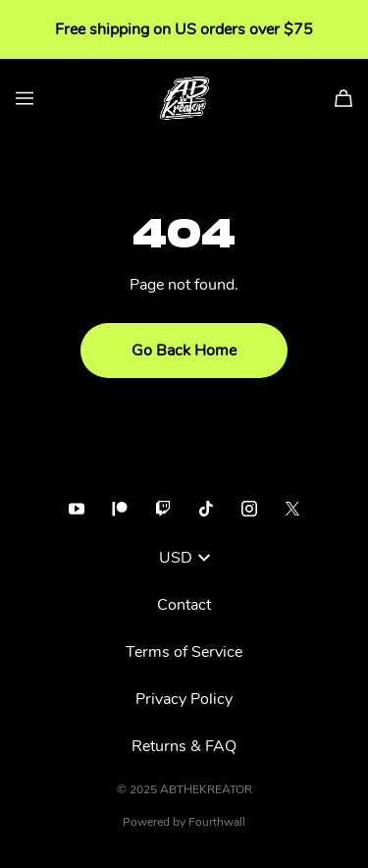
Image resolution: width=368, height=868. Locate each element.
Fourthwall (217, 822)
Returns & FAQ (184, 746)
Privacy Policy (184, 699)
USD (184, 558)
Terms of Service (184, 652)
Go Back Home (184, 351)
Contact (184, 605)
